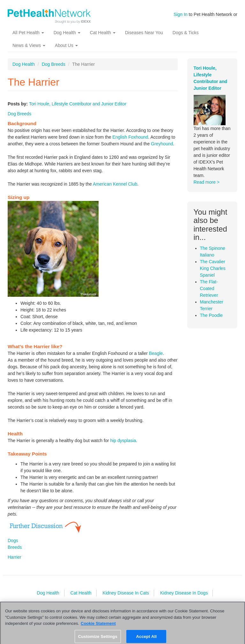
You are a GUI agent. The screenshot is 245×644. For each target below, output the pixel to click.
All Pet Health (28, 33)
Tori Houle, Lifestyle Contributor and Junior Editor (78, 104)
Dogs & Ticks (186, 33)
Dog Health (67, 33)
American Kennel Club (115, 184)
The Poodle (212, 315)
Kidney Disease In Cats (126, 593)
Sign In (181, 14)
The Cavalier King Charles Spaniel (213, 268)
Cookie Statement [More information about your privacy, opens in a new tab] (98, 626)
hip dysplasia (123, 441)
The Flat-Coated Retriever (209, 288)
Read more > (207, 182)
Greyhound (162, 144)
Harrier (15, 557)
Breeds (15, 547)
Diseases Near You (144, 33)
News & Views (29, 45)
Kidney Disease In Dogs (184, 593)
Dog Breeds (54, 64)
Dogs (13, 540)
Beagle (156, 353)
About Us (66, 45)
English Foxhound (130, 137)
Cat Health (103, 33)
